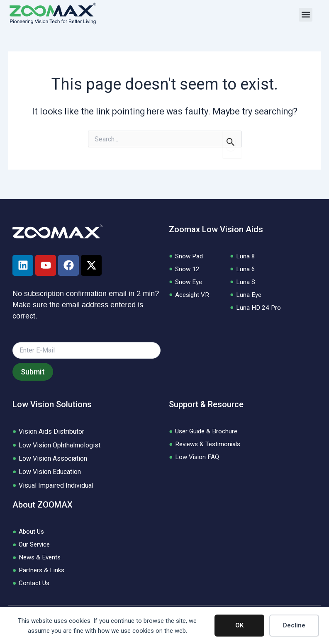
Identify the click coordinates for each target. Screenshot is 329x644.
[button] (306, 15)
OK (239, 625)
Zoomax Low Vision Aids (216, 226)
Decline (294, 625)
